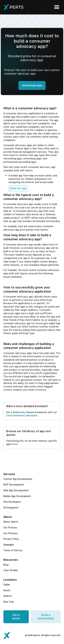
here (15, 444)
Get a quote (16, 617)
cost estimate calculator (22, 415)
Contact (9, 545)
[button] (57, 7)
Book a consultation (46, 617)
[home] (14, 7)
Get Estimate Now (32, 85)
